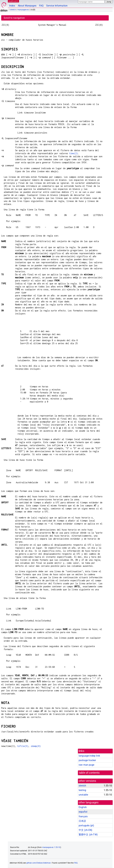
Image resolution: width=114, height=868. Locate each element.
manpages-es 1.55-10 (51, 847)
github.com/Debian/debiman (39, 863)
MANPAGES (13, 1)
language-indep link (89, 756)
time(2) (73, 153)
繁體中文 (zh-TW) (88, 835)
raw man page (86, 765)
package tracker (87, 760)
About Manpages (27, 6)
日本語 (82, 821)
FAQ (41, 6)
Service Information (57, 6)
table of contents (89, 773)
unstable (83, 795)
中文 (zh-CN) (86, 830)
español (83, 812)
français (83, 816)
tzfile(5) (23, 746)
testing (82, 790)
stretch (13, 10)
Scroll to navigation (14, 18)
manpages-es (23, 10)
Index (12, 6)
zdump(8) (36, 746)
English (83, 807)
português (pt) (86, 825)
